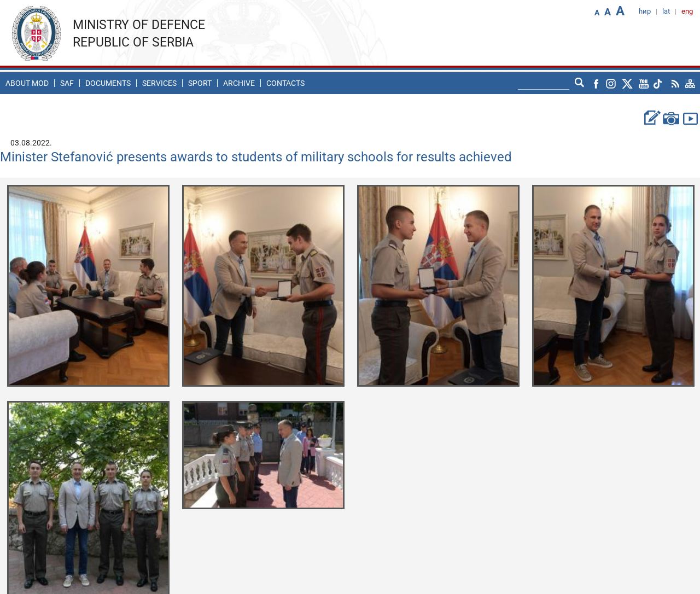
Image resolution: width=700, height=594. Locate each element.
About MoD (27, 83)
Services (159, 83)
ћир (645, 11)
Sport (200, 83)
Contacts (285, 83)
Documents (108, 83)
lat (666, 11)
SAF (67, 83)
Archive (239, 83)
